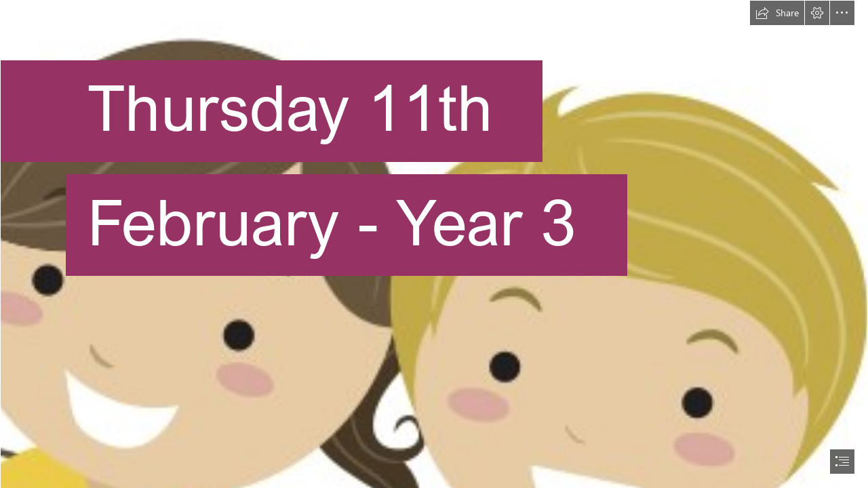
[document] (434, 244)
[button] (777, 13)
